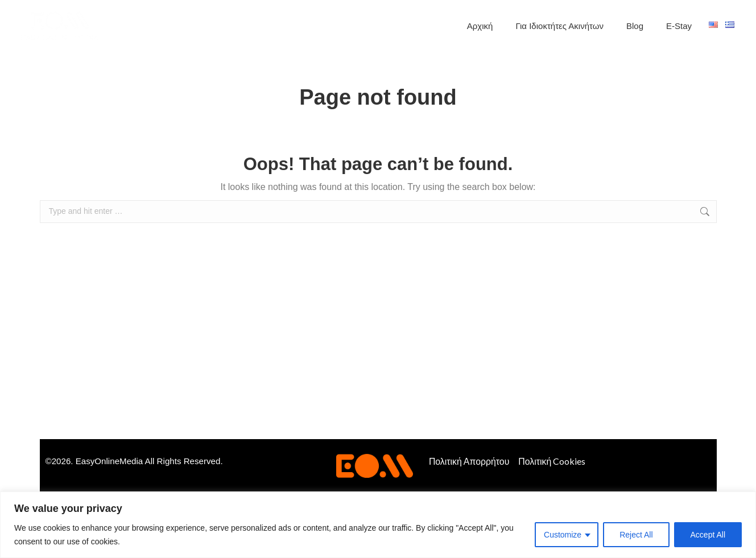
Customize (563, 535)
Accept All (708, 535)
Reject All (636, 535)
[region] (378, 525)
